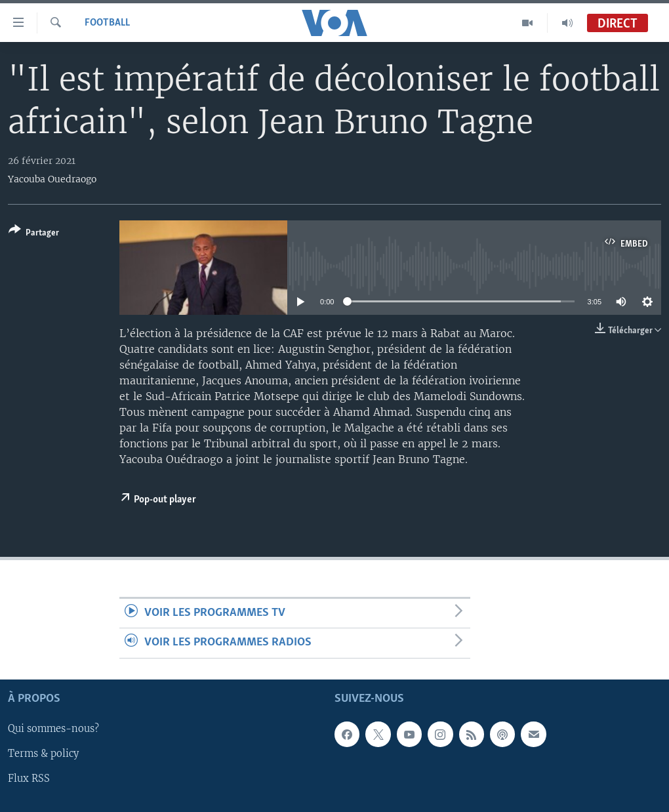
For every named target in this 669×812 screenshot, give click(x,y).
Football (107, 23)
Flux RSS (29, 779)
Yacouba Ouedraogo (52, 179)
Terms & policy (43, 754)
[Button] (34, 234)
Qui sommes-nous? (53, 729)
